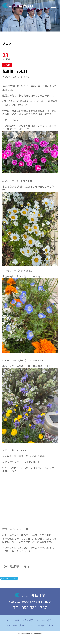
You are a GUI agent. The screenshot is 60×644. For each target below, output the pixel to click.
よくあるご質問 (16, 625)
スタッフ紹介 (45, 620)
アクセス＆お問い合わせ (41, 625)
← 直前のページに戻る (9, 578)
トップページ (12, 620)
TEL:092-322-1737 (30, 608)
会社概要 (29, 620)
